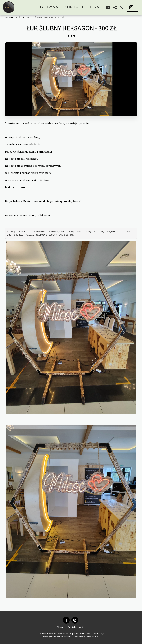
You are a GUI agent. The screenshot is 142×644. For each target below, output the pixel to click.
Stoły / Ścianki (23, 17)
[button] (108, 7)
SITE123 (68, 637)
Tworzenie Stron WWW (86, 637)
